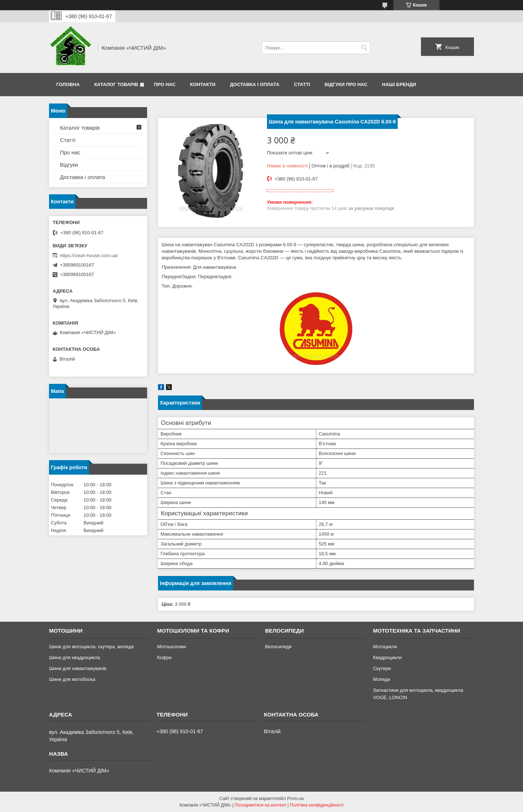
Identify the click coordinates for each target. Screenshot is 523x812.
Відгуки (69, 165)
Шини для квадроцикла (74, 657)
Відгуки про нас (346, 84)
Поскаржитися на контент (260, 805)
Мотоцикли (385, 647)
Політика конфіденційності (317, 805)
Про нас (165, 84)
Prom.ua (295, 799)
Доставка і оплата (255, 84)
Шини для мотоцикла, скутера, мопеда (91, 647)
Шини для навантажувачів (78, 668)
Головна (68, 84)
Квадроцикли (387, 657)
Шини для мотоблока (72, 679)
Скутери (382, 668)
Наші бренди (399, 84)
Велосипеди (278, 647)
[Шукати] (364, 48)
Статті (302, 84)
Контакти (203, 84)
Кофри (164, 657)
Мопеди (382, 679)
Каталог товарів (116, 84)
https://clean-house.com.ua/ (89, 255)
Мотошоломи (171, 647)
